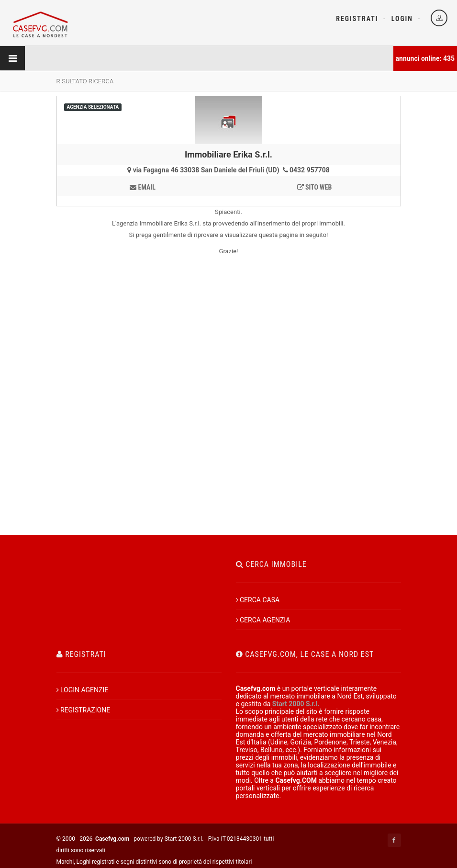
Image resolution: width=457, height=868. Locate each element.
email (143, 187)
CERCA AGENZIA (263, 620)
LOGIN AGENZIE (83, 690)
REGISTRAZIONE (84, 710)
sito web (315, 187)
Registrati (357, 19)
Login (402, 19)
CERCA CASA (258, 600)
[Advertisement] (229, 433)
